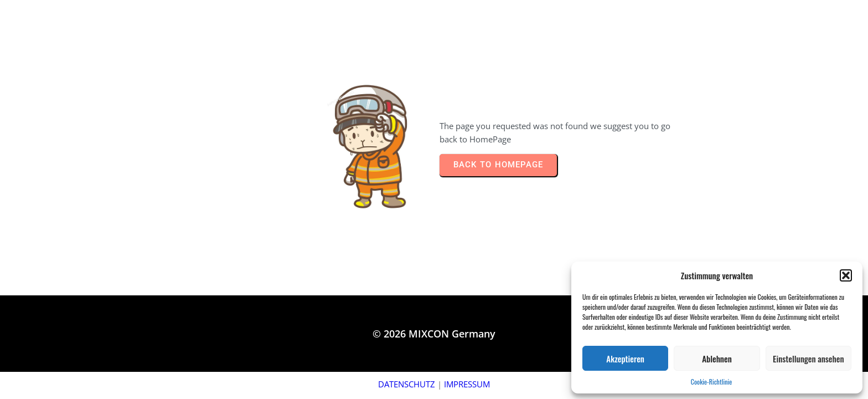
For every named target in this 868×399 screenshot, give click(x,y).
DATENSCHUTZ (407, 384)
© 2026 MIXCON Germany (434, 334)
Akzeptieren (625, 359)
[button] (846, 275)
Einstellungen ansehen (808, 359)
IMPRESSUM (467, 384)
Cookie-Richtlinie (711, 382)
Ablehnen (717, 359)
